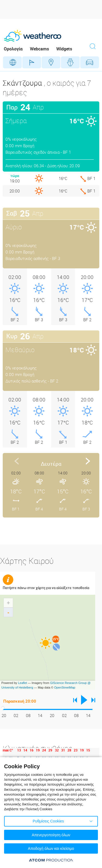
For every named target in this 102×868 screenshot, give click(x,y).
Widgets (64, 49)
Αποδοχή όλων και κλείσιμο (51, 848)
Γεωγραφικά (12, 62)
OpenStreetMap (65, 687)
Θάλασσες (70, 62)
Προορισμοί (51, 62)
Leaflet (22, 683)
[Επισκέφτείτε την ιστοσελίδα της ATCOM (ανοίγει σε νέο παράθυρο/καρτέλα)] (51, 860)
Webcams (39, 49)
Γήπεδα (32, 62)
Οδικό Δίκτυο (90, 62)
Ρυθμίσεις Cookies (48, 821)
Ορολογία (13, 49)
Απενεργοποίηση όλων (51, 835)
